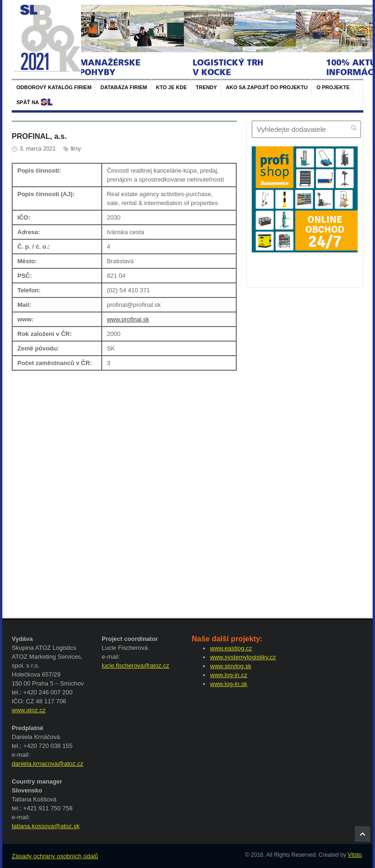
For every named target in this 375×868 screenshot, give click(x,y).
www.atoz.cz (29, 710)
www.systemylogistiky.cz (243, 657)
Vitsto (355, 855)
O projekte (333, 87)
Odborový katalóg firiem (54, 87)
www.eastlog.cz (231, 648)
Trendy (206, 87)
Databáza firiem (124, 87)
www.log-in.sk (229, 684)
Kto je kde (172, 87)
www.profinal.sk (128, 319)
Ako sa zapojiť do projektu (267, 87)
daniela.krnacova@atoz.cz (48, 764)
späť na (28, 102)
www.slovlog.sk (231, 666)
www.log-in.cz (229, 675)
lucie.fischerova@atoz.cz (135, 666)
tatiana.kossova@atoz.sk (46, 826)
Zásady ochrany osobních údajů (55, 856)
